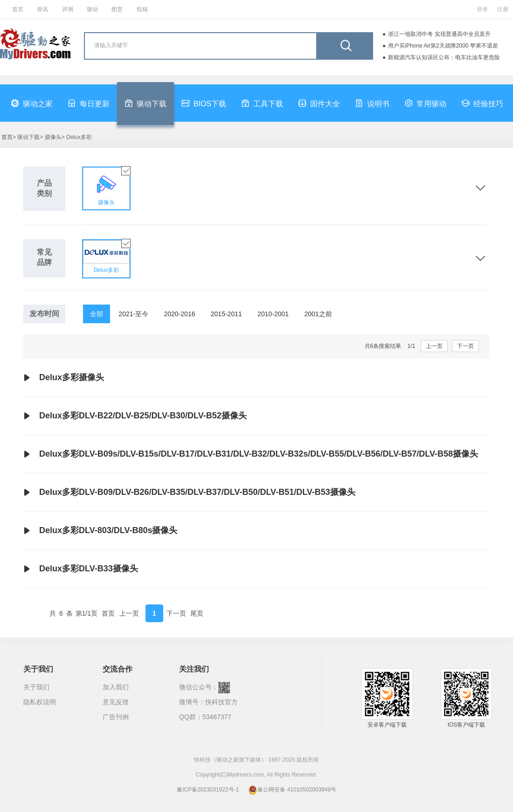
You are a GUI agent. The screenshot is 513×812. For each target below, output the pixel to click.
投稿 (142, 9)
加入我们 (116, 687)
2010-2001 (273, 314)
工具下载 (262, 103)
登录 (482, 9)
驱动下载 (146, 103)
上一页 (434, 346)
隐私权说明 (40, 702)
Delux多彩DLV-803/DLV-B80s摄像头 (100, 531)
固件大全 (319, 103)
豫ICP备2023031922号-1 (208, 790)
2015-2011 (226, 314)
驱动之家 (32, 103)
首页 (18, 9)
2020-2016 (180, 314)
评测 (68, 9)
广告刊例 (116, 717)
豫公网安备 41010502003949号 (292, 790)
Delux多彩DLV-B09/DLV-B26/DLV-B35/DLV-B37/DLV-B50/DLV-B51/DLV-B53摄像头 (189, 493)
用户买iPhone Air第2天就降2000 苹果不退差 (443, 46)
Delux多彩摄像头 (64, 378)
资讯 (42, 9)
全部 (97, 314)
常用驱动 (425, 103)
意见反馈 (116, 702)
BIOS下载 (204, 103)
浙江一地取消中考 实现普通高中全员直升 (439, 34)
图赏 (117, 9)
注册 (503, 9)
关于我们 (36, 687)
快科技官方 (222, 702)
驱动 (92, 9)
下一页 (465, 346)
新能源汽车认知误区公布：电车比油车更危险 (444, 57)
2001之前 (318, 314)
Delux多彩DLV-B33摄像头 (81, 569)
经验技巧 (482, 103)
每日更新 (89, 103)
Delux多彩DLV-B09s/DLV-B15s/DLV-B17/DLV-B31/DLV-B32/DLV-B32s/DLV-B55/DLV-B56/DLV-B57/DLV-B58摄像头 (251, 454)
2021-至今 (133, 314)
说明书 (372, 103)
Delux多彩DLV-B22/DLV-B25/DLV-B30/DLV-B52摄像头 (135, 416)
